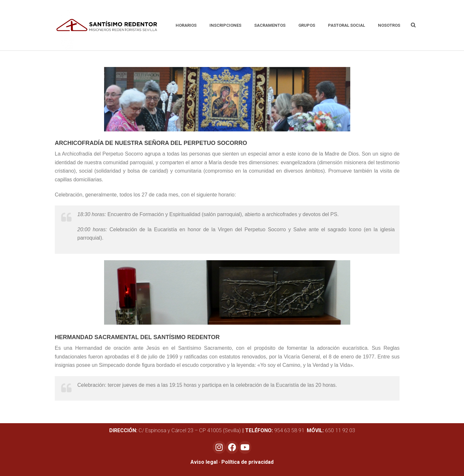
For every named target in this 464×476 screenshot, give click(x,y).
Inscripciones (225, 25)
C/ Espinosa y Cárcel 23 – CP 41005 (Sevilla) (175, 430)
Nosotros (389, 25)
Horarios (186, 25)
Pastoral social (347, 25)
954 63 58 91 (275, 430)
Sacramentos (270, 25)
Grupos (307, 25)
